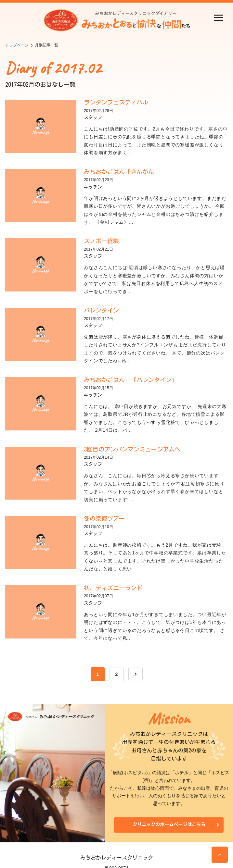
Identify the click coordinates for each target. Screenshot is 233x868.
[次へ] (136, 674)
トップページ (17, 45)
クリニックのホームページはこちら (169, 825)
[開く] (219, 18)
